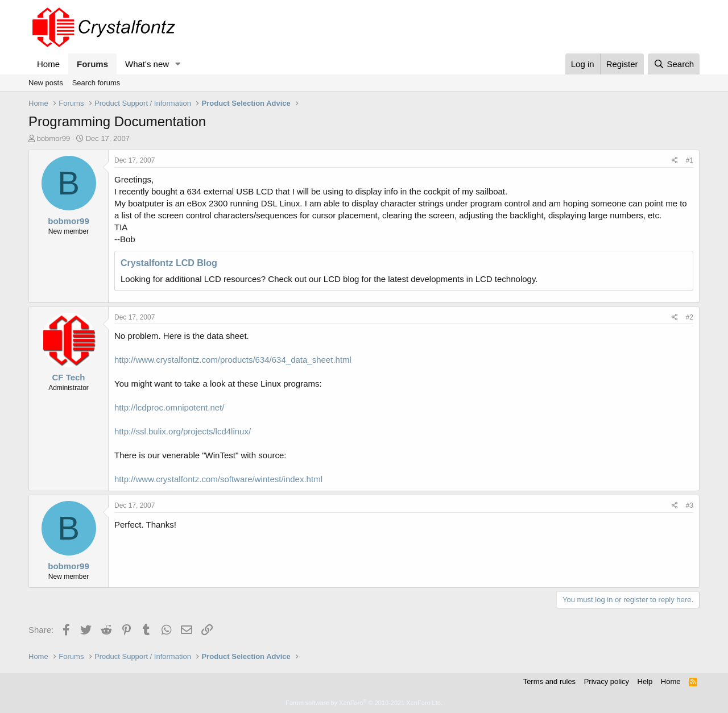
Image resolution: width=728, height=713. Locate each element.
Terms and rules (549, 681)
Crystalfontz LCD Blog (169, 263)
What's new (147, 64)
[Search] (674, 64)
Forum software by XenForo (364, 703)
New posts (46, 83)
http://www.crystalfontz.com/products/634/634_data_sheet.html (233, 360)
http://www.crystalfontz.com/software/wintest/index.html (218, 479)
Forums (92, 64)
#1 (690, 160)
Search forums (96, 83)
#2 (690, 317)
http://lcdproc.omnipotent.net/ (169, 407)
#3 (690, 505)
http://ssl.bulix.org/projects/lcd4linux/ (183, 431)
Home (48, 64)
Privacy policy (607, 681)
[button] (178, 64)
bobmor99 (54, 138)
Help (645, 681)
